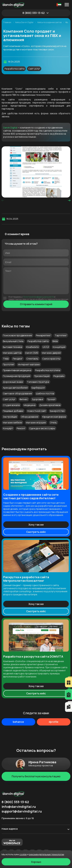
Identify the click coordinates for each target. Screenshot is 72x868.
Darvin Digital (10, 128)
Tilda (6, 359)
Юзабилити (32, 347)
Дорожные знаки (13, 382)
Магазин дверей (51, 353)
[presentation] (3, 200)
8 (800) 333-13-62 (34, 13)
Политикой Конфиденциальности (38, 297)
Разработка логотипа (48, 370)
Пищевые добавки (13, 411)
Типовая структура (38, 382)
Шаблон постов (45, 393)
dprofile (54, 722)
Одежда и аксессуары (42, 428)
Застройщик (10, 417)
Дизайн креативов (50, 405)
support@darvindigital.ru (22, 811)
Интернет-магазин (29, 364)
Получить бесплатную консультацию (36, 776)
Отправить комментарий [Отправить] (36, 304)
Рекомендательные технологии (47, 854)
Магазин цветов (12, 353)
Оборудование (30, 417)
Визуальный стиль (13, 341)
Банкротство (57, 411)
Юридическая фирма (54, 417)
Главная (7, 22)
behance (18, 722)
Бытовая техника (13, 347)
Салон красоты (51, 359)
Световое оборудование (17, 393)
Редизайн (59, 376)
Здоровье (37, 399)
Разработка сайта (14, 69)
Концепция (59, 347)
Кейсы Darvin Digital (24, 22)
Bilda (55, 341)
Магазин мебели (12, 423)
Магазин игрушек (36, 423)
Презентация (42, 376)
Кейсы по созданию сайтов (50, 22)
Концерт (8, 428)
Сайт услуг (34, 69)
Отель (53, 423)
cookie (23, 854)
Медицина (30, 405)
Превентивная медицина (17, 370)
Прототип (8, 364)
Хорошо (36, 862)
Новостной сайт (37, 411)
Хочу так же (36, 525)
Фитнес (24, 399)
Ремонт (21, 428)
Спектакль (32, 359)
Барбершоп (38, 388)
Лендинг (17, 359)
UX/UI (46, 347)
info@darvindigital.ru (19, 807)
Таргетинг (61, 335)
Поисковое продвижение (17, 335)
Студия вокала (11, 405)
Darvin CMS (32, 353)
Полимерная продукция (17, 376)
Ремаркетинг (43, 335)
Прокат (51, 399)
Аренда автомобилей (15, 388)
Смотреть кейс (36, 532)
